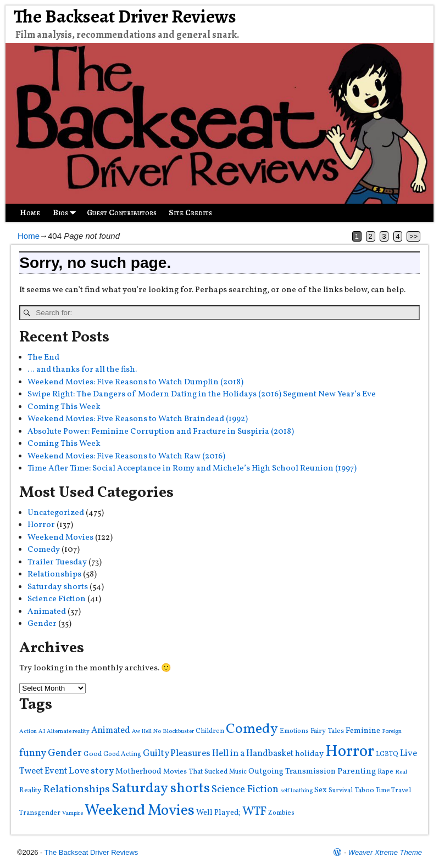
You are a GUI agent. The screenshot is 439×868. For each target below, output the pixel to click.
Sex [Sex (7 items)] (321, 790)
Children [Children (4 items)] (210, 731)
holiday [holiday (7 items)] (309, 754)
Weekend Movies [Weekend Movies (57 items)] (140, 811)
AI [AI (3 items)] (42, 732)
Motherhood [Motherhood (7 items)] (138, 772)
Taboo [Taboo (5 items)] (364, 790)
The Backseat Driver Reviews (125, 16)
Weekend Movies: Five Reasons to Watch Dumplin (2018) (135, 382)
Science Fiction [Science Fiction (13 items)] (245, 789)
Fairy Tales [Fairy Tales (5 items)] (327, 731)
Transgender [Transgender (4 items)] (40, 813)
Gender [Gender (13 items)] (65, 753)
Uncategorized (56, 513)
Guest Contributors (122, 212)
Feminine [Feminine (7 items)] (363, 731)
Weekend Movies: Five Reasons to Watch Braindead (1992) (138, 419)
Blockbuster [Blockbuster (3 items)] (178, 732)
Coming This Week (64, 407)
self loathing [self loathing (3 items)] (296, 791)
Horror (41, 525)
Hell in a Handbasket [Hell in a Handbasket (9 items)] (253, 754)
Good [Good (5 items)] (93, 754)
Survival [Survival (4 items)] (341, 790)
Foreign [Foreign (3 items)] (392, 732)
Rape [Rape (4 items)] (385, 772)
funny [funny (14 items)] (33, 753)
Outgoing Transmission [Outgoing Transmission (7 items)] (292, 772)
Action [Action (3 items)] (28, 732)
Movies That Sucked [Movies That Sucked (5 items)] (195, 772)
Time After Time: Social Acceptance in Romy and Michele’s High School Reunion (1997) (192, 469)
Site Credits (190, 212)
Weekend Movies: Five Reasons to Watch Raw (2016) (126, 457)
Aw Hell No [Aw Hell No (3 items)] (146, 732)
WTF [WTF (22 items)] (254, 812)
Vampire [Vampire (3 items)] (73, 813)
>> (413, 236)
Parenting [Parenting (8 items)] (357, 771)
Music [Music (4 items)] (238, 772)
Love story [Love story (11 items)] (91, 771)
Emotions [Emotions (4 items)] (294, 731)
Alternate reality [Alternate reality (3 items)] (68, 732)
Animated (47, 612)
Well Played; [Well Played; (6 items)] (218, 813)
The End (43, 358)
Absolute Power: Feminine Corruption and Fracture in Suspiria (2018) (161, 432)
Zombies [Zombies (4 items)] (281, 813)
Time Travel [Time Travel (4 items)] (393, 790)
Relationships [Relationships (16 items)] (76, 789)
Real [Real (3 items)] (401, 772)
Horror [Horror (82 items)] (350, 752)
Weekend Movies (60, 538)
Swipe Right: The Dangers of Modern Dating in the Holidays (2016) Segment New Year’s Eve (202, 394)
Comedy (44, 550)
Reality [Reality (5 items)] (30, 790)
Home (30, 212)
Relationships (54, 575)
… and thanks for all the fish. (82, 370)
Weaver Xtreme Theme (385, 852)
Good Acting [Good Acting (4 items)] (122, 754)
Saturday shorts (58, 587)
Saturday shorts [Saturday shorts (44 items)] (161, 789)
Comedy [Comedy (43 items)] (252, 729)
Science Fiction (57, 599)
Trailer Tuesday (57, 562)
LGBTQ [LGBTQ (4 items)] (387, 754)
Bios (67, 213)
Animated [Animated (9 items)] (111, 730)
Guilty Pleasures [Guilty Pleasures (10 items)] (177, 754)
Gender (42, 624)
